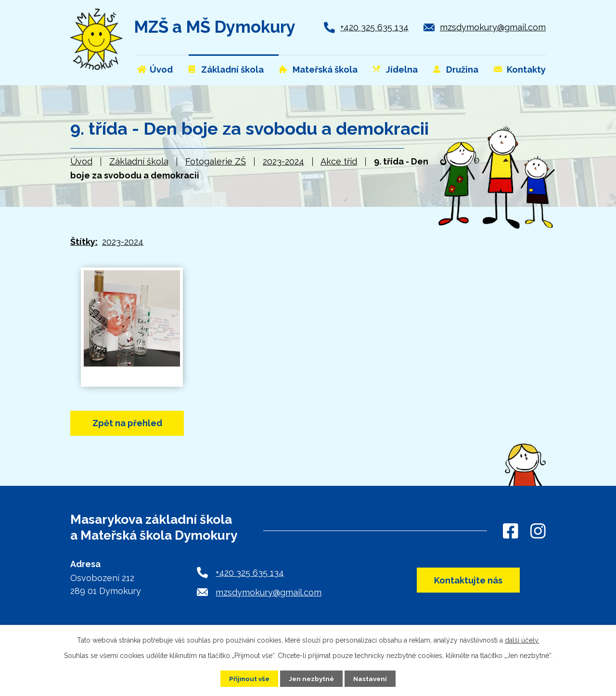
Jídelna (402, 70)
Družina (462, 70)
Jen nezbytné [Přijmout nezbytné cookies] (312, 678)
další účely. (522, 640)
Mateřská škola (325, 70)
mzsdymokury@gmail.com (493, 27)
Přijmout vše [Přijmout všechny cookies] (248, 678)
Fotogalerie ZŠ (216, 161)
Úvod (81, 161)
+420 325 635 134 (374, 27)
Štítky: (84, 242)
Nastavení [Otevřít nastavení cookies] (372, 678)
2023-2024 (283, 161)
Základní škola (139, 161)
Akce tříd (339, 161)
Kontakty (526, 70)
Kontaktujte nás (464, 583)
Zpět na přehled (134, 424)
